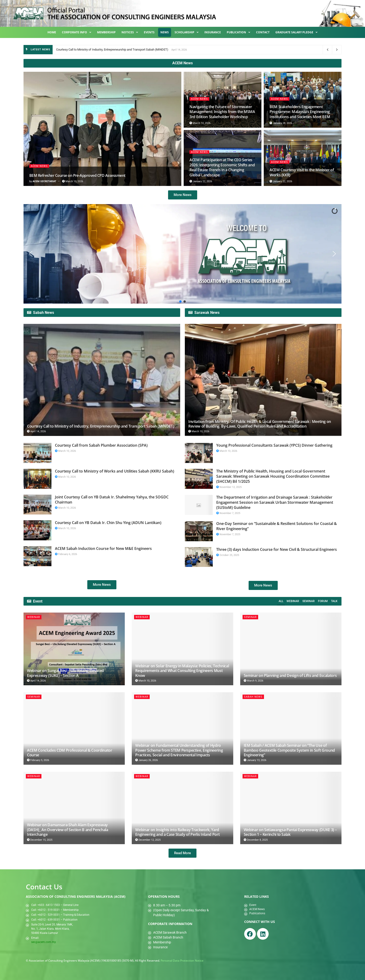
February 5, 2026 (38, 760)
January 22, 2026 (201, 181)
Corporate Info (77, 32)
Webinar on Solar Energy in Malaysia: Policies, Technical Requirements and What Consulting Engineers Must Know (182, 671)
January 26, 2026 (147, 760)
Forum (323, 601)
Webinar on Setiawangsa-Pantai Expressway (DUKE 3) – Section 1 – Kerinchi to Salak (290, 832)
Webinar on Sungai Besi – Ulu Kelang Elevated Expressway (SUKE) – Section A (65, 673)
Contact (263, 32)
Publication (238, 32)
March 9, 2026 (253, 681)
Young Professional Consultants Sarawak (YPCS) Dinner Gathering (274, 445)
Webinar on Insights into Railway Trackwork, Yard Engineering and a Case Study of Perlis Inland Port (177, 832)
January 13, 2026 (255, 760)
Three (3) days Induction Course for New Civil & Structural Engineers (277, 549)
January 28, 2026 (281, 123)
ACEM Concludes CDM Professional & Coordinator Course (70, 753)
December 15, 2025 (40, 840)
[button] (31, 254)
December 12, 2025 (148, 840)
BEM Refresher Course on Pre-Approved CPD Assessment (77, 175)
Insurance (213, 32)
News (165, 32)
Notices (130, 32)
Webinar (293, 601)
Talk (334, 601)
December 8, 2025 (256, 840)
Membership (106, 32)
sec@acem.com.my (44, 942)
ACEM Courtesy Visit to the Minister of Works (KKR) (302, 172)
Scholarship (187, 32)
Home (52, 32)
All (281, 601)
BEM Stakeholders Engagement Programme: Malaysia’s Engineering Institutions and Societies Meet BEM (300, 112)
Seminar (309, 601)
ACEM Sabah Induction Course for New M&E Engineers (103, 548)
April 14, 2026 (36, 431)
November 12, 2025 (229, 487)
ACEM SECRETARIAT (44, 181)
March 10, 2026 (73, 181)
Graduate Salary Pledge (296, 32)
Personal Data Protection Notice (182, 961)
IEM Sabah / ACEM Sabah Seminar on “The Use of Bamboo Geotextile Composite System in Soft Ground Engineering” (289, 750)
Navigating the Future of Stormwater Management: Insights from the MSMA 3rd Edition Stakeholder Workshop (222, 112)
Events (149, 32)
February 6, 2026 (66, 554)
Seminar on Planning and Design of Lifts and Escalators (290, 675)
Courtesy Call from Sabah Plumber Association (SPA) (101, 445)
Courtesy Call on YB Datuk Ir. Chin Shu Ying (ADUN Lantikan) (108, 523)
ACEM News (39, 166)
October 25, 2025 (228, 555)
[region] (182, 254)
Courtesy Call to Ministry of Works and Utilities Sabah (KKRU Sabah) (115, 471)
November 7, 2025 (228, 513)
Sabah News (253, 697)
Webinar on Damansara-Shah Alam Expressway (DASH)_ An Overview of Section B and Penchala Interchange (68, 830)
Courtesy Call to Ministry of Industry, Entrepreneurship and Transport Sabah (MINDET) (112, 50)
